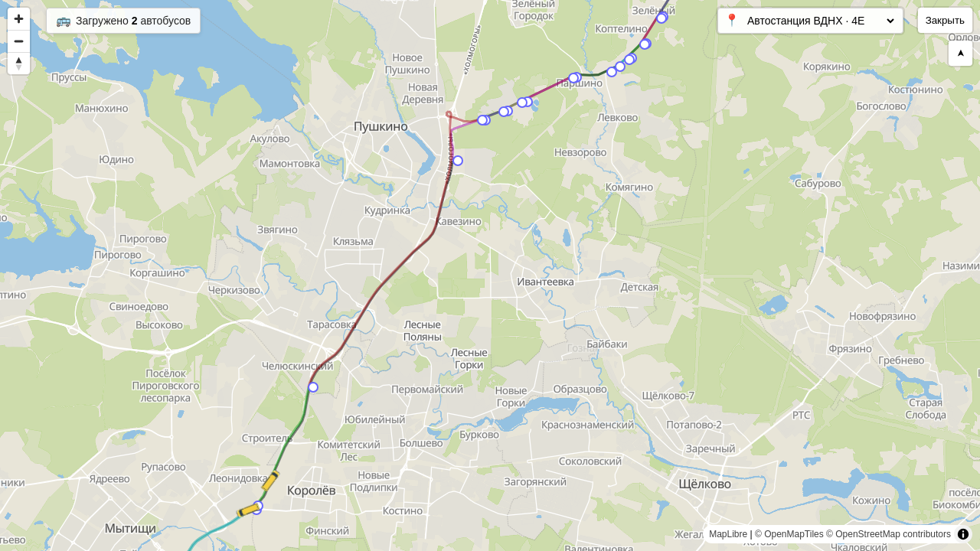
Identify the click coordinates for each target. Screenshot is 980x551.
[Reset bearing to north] (19, 63)
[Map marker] (458, 161)
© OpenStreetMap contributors (889, 534)
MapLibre (728, 534)
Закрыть (945, 20)
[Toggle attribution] (963, 534)
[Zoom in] (19, 19)
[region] (490, 275)
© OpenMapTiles (789, 534)
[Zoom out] (19, 41)
